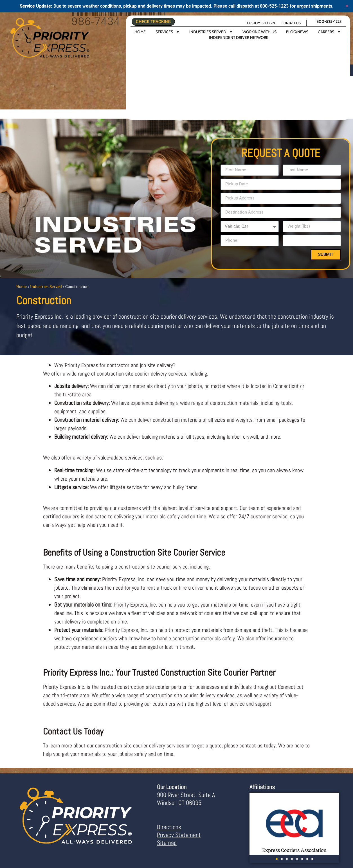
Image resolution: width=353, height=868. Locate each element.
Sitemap (167, 843)
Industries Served (46, 287)
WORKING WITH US (259, 32)
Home (22, 287)
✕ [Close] (347, 6)
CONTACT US (291, 23)
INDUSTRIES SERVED (211, 32)
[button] (277, 859)
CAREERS (329, 32)
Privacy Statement (179, 835)
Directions (169, 827)
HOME (140, 32)
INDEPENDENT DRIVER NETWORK (239, 37)
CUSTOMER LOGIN (261, 23)
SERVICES (168, 32)
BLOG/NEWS (297, 32)
